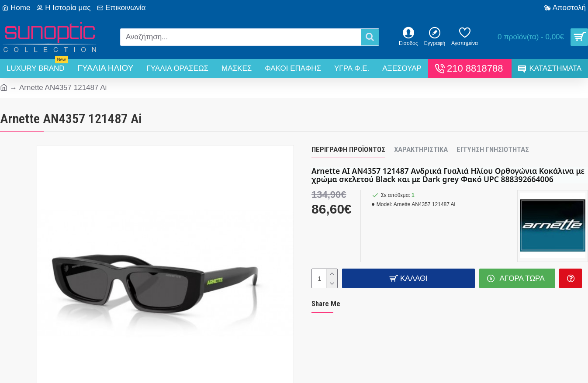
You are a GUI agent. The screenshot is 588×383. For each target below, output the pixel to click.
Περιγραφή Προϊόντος (348, 149)
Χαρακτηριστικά (421, 149)
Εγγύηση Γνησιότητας (493, 149)
